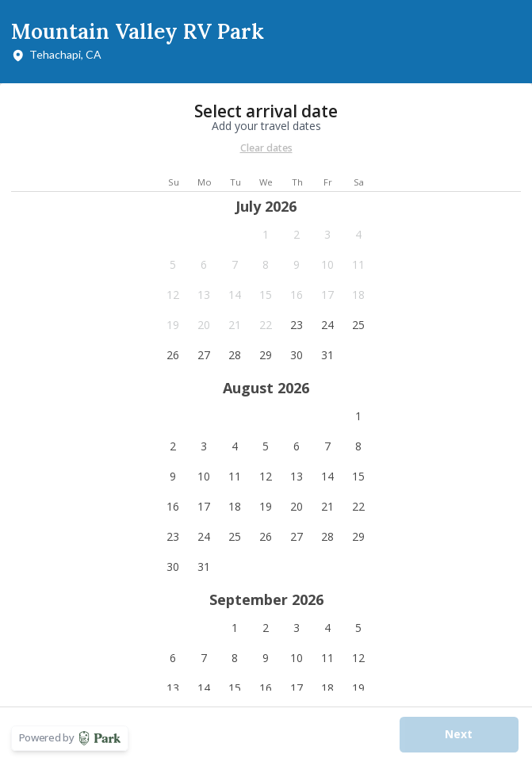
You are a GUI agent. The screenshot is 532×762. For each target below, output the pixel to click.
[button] (266, 235)
